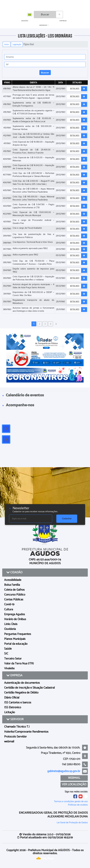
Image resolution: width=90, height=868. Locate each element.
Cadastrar (67, 519)
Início (7, 44)
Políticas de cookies (78, 805)
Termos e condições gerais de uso (71, 801)
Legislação (17, 44)
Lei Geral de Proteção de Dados (72, 823)
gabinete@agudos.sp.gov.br (64, 771)
